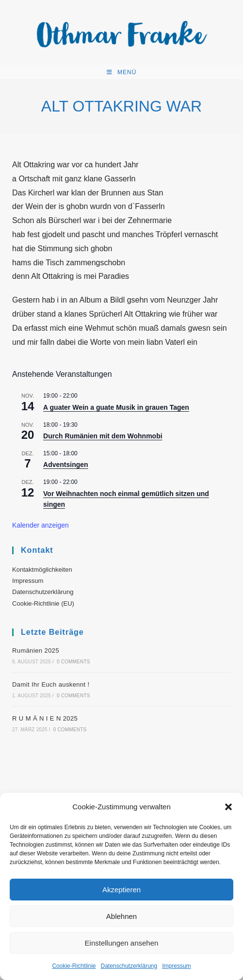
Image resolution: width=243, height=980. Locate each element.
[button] (228, 807)
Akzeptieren (121, 890)
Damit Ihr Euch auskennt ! (51, 684)
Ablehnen (121, 916)
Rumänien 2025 (36, 651)
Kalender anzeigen (40, 525)
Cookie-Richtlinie (74, 966)
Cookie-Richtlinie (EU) (43, 603)
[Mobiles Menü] (122, 72)
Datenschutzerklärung (129, 966)
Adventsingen (66, 465)
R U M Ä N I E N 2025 (45, 718)
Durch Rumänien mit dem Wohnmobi (103, 436)
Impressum (176, 966)
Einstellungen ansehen (122, 943)
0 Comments (73, 662)
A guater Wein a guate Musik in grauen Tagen (116, 407)
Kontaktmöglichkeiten (42, 570)
